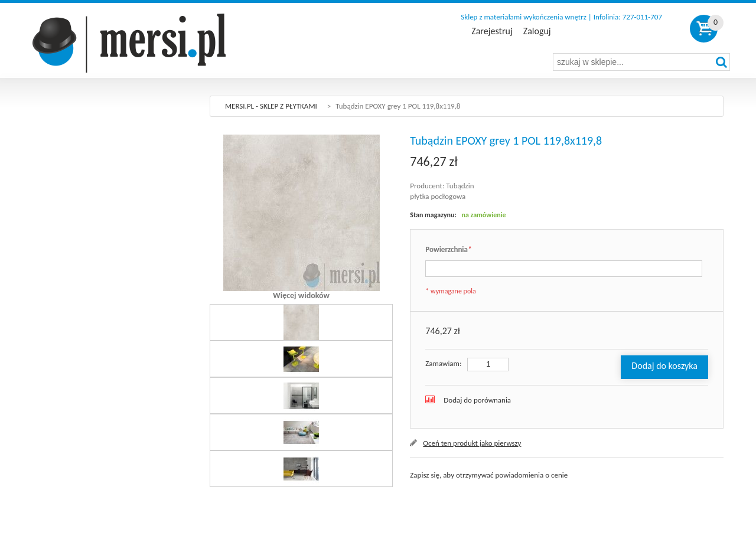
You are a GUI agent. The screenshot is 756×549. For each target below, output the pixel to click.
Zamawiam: (443, 363)
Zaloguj (537, 31)
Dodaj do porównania (477, 400)
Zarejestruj (492, 31)
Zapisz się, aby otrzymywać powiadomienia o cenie (489, 475)
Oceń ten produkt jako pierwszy (472, 443)
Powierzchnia (448, 250)
